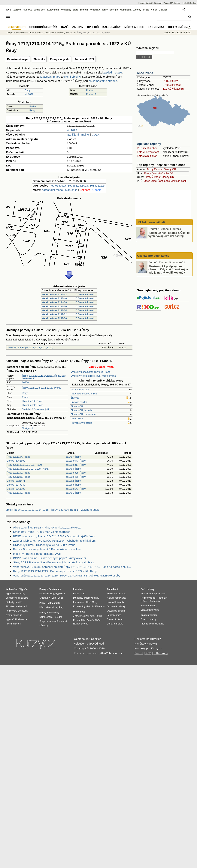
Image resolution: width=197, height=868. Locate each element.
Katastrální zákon (147, 156)
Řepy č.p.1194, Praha (18, 457)
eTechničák (154, 601)
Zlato (76, 10)
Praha (89, 90)
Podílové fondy (91, 598)
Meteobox (176, 3)
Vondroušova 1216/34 (54, 310)
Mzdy (95, 602)
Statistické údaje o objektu (36, 409)
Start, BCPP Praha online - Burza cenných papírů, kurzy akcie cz (54, 562)
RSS (148, 653)
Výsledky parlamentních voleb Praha (91, 372)
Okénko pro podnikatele (153, 256)
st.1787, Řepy (73, 457)
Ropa (76, 620)
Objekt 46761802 (16, 461)
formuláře (118, 624)
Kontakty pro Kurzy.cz (148, 648)
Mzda (55, 607)
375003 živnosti (172, 85)
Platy (61, 607)
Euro (54, 598)
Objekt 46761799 (16, 489)
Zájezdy (159, 3)
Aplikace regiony (149, 144)
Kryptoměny (79, 606)
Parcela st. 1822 (84, 59)
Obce (147, 181)
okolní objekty (72, 77)
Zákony (137, 10)
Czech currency (149, 619)
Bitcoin (84, 10)
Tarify (105, 10)
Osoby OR (170, 169)
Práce (146, 10)
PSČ (124, 594)
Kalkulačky (112, 27)
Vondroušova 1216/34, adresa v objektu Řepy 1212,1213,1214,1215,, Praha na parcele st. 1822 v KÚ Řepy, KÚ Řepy (73, 567)
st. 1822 (29, 94)
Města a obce (134, 27)
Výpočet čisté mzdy (15, 594)
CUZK (96, 135)
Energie (114, 10)
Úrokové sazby (47, 594)
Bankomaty (55, 589)
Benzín (90, 620)
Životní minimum (14, 615)
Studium (193, 3)
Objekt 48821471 (16, 481)
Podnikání (112, 589)
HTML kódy (161, 653)
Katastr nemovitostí (148, 152)
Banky (43, 589)
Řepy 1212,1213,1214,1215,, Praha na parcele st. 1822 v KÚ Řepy (55, 571)
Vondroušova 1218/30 (54, 318)
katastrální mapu (50, 77)
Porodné (58, 617)
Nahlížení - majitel (78, 135)
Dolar (60, 598)
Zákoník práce (114, 615)
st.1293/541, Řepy (76, 489)
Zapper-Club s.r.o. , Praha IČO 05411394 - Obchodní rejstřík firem (54, 541)
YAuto (167, 3)
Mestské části (179, 181)
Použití (139, 653)
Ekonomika (156, 27)
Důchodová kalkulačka (17, 598)
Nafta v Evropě (81, 624)
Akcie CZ (27, 10)
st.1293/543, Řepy (76, 461)
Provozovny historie (81, 423)
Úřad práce (45, 607)
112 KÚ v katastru (173, 89)
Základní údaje (113, 72)
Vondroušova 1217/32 (54, 314)
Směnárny (45, 598)
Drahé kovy (79, 612)
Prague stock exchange (152, 624)
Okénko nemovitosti (151, 222)
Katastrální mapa (18, 59)
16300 (25, 382)
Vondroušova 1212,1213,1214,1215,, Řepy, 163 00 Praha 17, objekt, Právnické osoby (67, 575)
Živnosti (75, 398)
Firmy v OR (77, 406)
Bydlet (185, 3)
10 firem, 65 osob (84, 294)
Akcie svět (40, 10)
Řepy (28, 90)
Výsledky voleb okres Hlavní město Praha (93, 376)
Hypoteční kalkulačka (16, 619)
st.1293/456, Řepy (76, 477)
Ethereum (100, 606)
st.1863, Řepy (73, 485)
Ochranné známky (182, 27)
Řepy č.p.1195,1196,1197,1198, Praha (27, 469)
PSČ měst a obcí (147, 148)
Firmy (150, 169)
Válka (154, 10)
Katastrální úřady (115, 602)
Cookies (96, 639)
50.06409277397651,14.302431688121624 (78, 186)
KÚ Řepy (61, 33)
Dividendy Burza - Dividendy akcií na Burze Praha (44, 545)
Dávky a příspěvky (49, 613)
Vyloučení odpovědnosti (89, 644)
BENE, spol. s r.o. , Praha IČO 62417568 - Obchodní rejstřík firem (54, 536)
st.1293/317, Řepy (76, 465)
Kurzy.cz (9, 33)
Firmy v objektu (60, 59)
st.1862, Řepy (73, 481)
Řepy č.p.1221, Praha (18, 477)
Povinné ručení (13, 624)
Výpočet (24, 589)
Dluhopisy (78, 598)
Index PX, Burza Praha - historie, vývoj (37, 554)
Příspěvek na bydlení (16, 606)
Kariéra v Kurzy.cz (146, 644)
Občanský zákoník (116, 611)
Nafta (98, 620)
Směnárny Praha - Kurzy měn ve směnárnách (42, 532)
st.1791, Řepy (73, 493)
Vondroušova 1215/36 (54, 306)
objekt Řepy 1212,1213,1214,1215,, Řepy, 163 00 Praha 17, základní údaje (53, 510)
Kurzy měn (53, 10)
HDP (89, 602)
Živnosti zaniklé (79, 402)
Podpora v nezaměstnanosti (53, 621)
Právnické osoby (80, 389)
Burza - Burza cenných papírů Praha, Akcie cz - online (47, 549)
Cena (150, 594)
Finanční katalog (149, 606)
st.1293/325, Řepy (76, 473)
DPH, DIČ (93, 27)
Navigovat (27, 428)
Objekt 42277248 (16, 485)
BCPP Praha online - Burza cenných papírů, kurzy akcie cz (50, 558)
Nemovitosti (21, 33)
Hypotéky (95, 10)
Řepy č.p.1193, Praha (18, 473)
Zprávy (17, 10)
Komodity (66, 10)
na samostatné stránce (103, 81)
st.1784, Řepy (73, 469)
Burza (76, 594)
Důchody (44, 626)
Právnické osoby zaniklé (84, 394)
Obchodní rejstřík (146, 3)
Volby (143, 610)
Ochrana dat (82, 639)
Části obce (164, 181)
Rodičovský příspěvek (17, 611)
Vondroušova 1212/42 (54, 294)
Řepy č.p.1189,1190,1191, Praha (24, 465)
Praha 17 (91, 94)
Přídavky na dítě (14, 602)
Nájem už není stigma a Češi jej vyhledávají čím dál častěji (169, 234)
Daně (65, 27)
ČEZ (83, 594)
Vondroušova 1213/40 (54, 298)
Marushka (71, 190)
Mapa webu (153, 610)
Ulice (154, 181)
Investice (78, 589)
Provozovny (77, 419)
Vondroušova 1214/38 (54, 302)
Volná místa (54, 603)
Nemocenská (46, 617)
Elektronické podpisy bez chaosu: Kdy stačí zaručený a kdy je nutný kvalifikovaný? (168, 269)
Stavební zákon (115, 619)
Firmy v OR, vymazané (83, 414)
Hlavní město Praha (33, 401)
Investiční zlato (87, 616)
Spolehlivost (160, 594)
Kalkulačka (126, 10)
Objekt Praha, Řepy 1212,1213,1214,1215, (30, 347)
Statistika (39, 59)
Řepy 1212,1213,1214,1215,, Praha (41, 388)
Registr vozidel (148, 598)
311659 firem (170, 81)
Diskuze (163, 10)
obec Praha (145, 73)
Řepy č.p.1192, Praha (18, 493)
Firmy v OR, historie (82, 410)
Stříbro (99, 616)
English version (149, 615)
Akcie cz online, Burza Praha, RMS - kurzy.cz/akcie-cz (47, 527)
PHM (83, 620)
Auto (143, 594)
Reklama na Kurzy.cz (148, 639)
